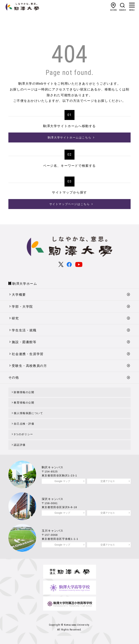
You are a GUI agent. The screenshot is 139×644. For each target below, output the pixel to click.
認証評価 (20, 445)
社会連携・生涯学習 (28, 354)
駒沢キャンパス (53, 467)
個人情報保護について (28, 413)
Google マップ (62, 481)
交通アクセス (108, 481)
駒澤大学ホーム (25, 284)
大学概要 (19, 295)
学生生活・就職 (24, 330)
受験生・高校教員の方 (29, 366)
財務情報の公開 (24, 392)
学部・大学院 (22, 307)
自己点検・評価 (24, 424)
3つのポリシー (23, 434)
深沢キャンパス (53, 499)
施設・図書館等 (24, 342)
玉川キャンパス (53, 531)
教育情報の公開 (24, 403)
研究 (15, 318)
